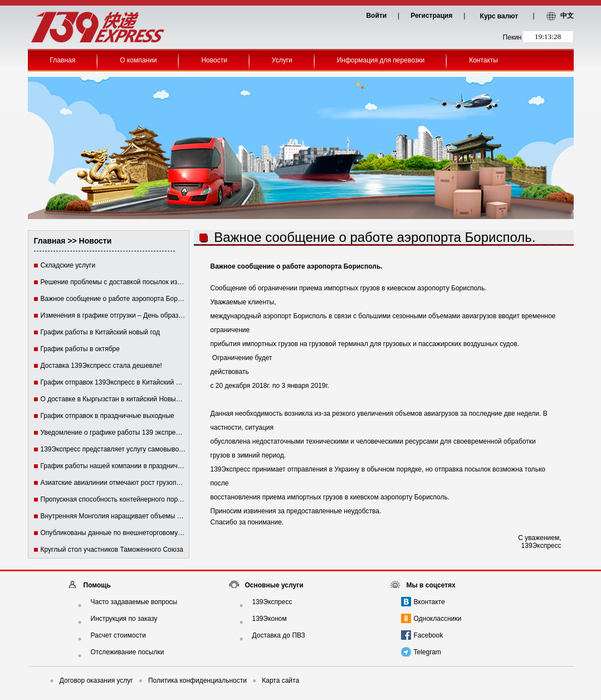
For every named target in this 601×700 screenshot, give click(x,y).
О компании (138, 60)
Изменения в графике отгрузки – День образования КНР (128, 315)
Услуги (282, 60)
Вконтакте (429, 602)
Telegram (427, 652)
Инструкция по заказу (124, 619)
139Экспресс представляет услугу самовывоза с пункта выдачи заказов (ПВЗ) (162, 449)
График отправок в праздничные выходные (108, 416)
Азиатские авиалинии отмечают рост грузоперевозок (123, 483)
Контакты (483, 60)
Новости (214, 60)
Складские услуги (68, 265)
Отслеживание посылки (128, 652)
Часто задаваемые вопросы (134, 602)
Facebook (429, 635)
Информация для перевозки (381, 60)
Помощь (97, 585)
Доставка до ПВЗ (279, 635)
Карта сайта (276, 680)
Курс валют (499, 16)
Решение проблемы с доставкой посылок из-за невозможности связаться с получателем (178, 282)
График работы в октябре (80, 349)
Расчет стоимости (118, 635)
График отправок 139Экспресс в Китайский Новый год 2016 (133, 382)
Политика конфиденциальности (193, 680)
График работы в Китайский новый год (100, 332)
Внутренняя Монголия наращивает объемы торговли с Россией (139, 516)
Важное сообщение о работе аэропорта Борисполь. (121, 299)
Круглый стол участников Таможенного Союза (112, 550)
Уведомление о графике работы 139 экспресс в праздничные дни (142, 432)
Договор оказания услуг (92, 680)
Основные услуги (274, 585)
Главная (63, 60)
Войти (376, 16)
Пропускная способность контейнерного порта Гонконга (127, 499)
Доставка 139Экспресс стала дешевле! (101, 366)
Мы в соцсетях (431, 585)
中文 (567, 16)
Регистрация (431, 16)
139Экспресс (272, 602)
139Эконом (270, 619)
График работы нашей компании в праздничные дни (122, 466)
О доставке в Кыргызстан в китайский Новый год (116, 399)
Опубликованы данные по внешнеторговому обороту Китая (133, 533)
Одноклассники (438, 619)
